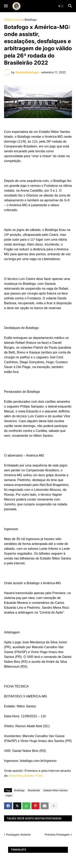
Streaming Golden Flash (26, 776)
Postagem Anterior (19, 834)
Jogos (9, 795)
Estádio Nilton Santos (55, 790)
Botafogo (31, 20)
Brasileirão (34, 790)
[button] (6, 6)
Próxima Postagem (57, 834)
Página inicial (13, 20)
